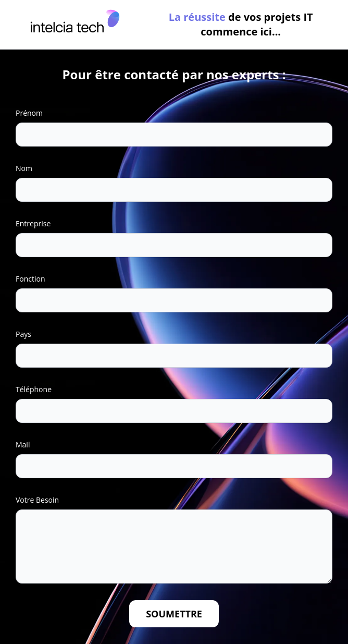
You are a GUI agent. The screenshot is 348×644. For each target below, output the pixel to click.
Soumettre (174, 614)
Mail (23, 445)
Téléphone (34, 389)
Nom (24, 168)
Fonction (30, 279)
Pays (23, 334)
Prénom (29, 113)
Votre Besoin (37, 500)
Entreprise (33, 223)
